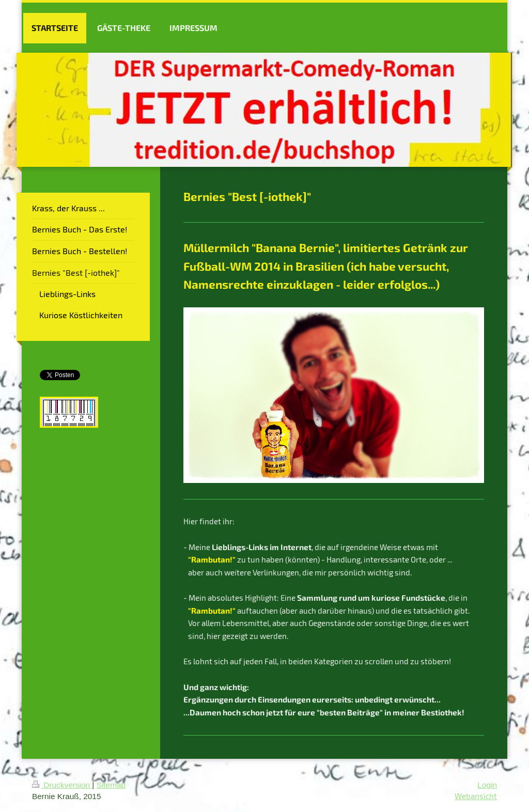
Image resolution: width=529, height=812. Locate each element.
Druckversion (62, 785)
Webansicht (476, 796)
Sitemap (111, 785)
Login (487, 785)
